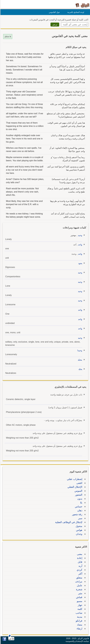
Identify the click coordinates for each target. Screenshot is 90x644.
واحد (80, 245)
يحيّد (80, 369)
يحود (80, 263)
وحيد (80, 235)
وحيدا (79, 350)
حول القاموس (54, 12)
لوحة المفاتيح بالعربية (75, 12)
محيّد (80, 360)
